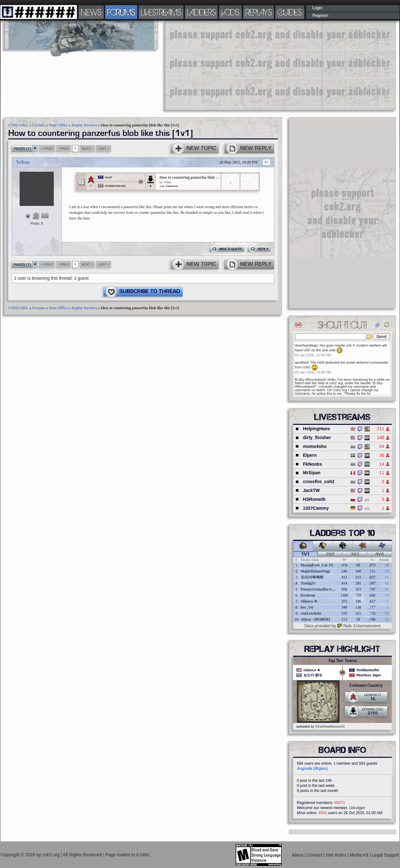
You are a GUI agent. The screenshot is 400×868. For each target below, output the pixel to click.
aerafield (302, 362)
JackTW (311, 490)
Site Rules (337, 855)
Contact (315, 855)
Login (317, 8)
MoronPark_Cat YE (317, 565)
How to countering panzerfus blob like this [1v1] (190, 177)
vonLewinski (311, 613)
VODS (230, 12)
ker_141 (307, 607)
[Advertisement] (266, 65)
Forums (39, 125)
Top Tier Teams (343, 661)
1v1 (306, 554)
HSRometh (314, 499)
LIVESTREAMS (161, 12)
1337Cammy (316, 508)
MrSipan (312, 473)
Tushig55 (308, 583)
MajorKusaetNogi (315, 571)
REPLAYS (259, 12)
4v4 (380, 554)
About (298, 855)
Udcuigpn (357, 808)
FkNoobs (312, 464)
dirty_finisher (317, 437)
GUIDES (290, 12)
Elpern (310, 455)
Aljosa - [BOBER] (315, 619)
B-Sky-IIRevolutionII (310, 380)
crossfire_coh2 (319, 482)
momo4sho (315, 446)
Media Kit (359, 855)
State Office (58, 125)
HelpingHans (316, 429)
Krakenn (308, 595)
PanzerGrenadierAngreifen (323, 589)
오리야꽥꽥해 (312, 577)
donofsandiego (306, 345)
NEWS (91, 12)
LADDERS (201, 12)
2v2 (330, 554)
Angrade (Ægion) (312, 769)
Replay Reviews (84, 125)
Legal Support (386, 855)
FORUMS (121, 12)
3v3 (355, 554)
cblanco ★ (309, 601)
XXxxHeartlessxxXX (330, 726)
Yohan (23, 162)
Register (320, 16)
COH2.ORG (18, 125)
